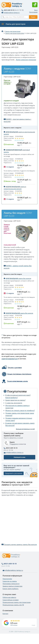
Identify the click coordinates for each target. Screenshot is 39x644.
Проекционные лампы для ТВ (13, 605)
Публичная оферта (9, 597)
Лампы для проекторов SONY (15, 33)
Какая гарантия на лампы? (15, 400)
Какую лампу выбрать (11, 589)
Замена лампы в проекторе (12, 586)
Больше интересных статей (25, 429)
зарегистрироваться (10, 359)
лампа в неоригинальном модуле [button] (15, 188)
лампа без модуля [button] (17, 278)
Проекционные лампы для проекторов (17, 602)
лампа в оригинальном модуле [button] (19, 133)
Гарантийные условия (11, 600)
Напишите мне (19, 457)
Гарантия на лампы (10, 581)
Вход (36, 10)
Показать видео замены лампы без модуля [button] (19, 544)
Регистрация (33, 12)
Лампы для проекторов (13, 31)
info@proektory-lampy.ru (11, 13)
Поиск (33, 17)
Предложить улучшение (14, 473)
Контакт (5, 614)
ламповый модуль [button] (17, 151)
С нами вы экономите (14, 403)
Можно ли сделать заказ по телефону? (20, 410)
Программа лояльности (11, 584)
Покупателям (7, 579)
